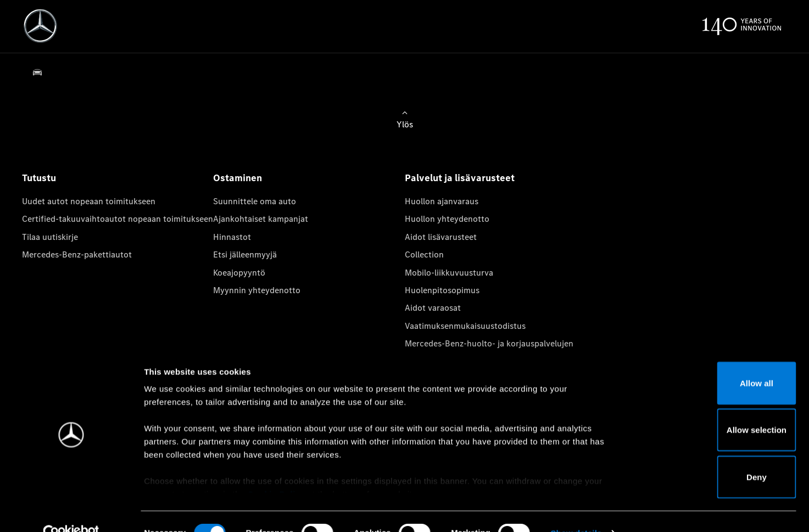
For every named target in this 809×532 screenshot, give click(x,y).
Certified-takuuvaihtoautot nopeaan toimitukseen (118, 219)
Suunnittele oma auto (255, 201)
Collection (424, 254)
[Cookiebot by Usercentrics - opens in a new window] (71, 511)
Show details (576, 510)
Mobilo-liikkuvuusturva (449, 273)
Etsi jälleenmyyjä (245, 254)
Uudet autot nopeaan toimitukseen (89, 201)
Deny (718, 454)
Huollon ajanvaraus (442, 201)
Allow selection (717, 408)
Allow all (718, 360)
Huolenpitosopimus (442, 290)
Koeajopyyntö (239, 273)
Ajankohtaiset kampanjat (261, 219)
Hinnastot (232, 237)
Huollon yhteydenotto (447, 219)
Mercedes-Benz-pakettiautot (77, 254)
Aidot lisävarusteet (441, 237)
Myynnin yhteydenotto (257, 290)
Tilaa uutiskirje (50, 237)
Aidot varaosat (433, 308)
